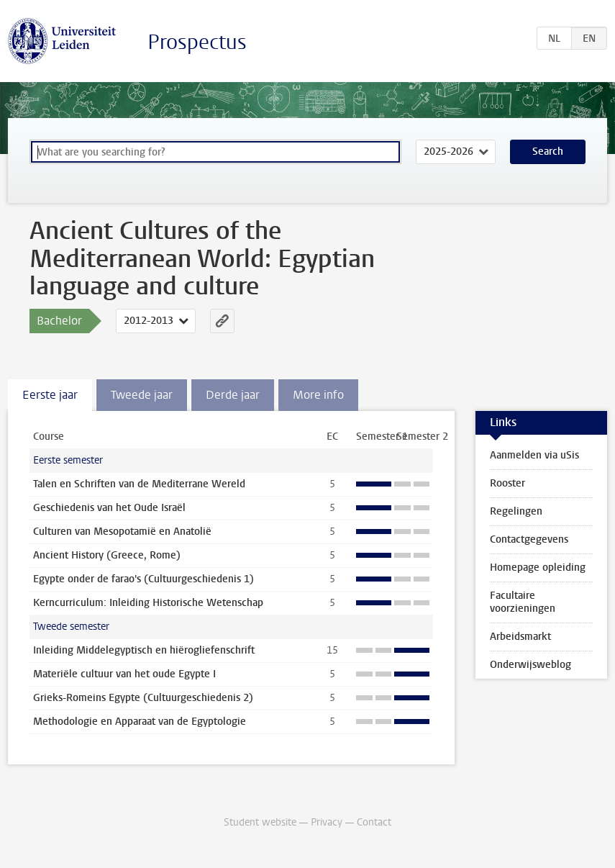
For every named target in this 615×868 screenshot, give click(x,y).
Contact (374, 822)
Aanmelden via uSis (534, 455)
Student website (260, 822)
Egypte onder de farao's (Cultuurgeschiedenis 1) (143, 579)
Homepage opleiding (538, 568)
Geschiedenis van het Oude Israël (109, 508)
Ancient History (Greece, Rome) (107, 555)
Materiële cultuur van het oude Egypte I (124, 674)
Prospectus (197, 42)
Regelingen (516, 511)
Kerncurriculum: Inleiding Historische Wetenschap (148, 603)
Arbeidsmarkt (520, 637)
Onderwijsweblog (530, 665)
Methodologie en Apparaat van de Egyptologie (140, 722)
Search (548, 152)
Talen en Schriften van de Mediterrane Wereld (139, 484)
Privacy (327, 822)
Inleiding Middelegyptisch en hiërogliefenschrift (144, 650)
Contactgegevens (529, 539)
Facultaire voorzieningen (523, 602)
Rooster (507, 483)
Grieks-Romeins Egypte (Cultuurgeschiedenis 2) (143, 698)
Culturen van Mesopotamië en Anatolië (122, 532)
